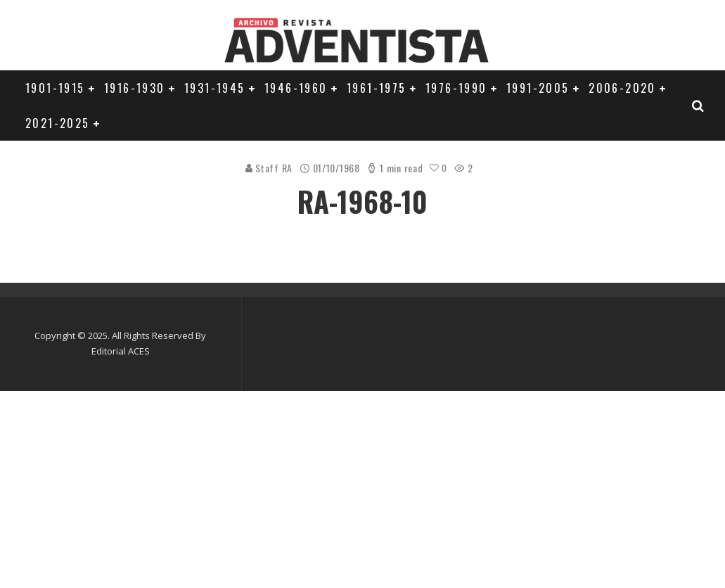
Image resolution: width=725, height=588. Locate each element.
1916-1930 (135, 88)
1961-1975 (377, 88)
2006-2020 (622, 88)
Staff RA (268, 168)
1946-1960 (296, 88)
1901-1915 (55, 88)
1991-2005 (538, 88)
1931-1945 (215, 88)
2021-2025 (58, 123)
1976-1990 (456, 88)
